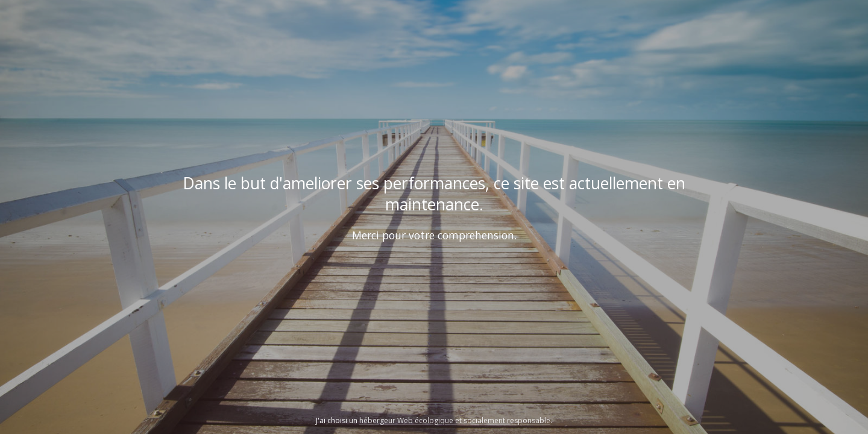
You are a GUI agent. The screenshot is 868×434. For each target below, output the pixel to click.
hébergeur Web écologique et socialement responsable (455, 420)
